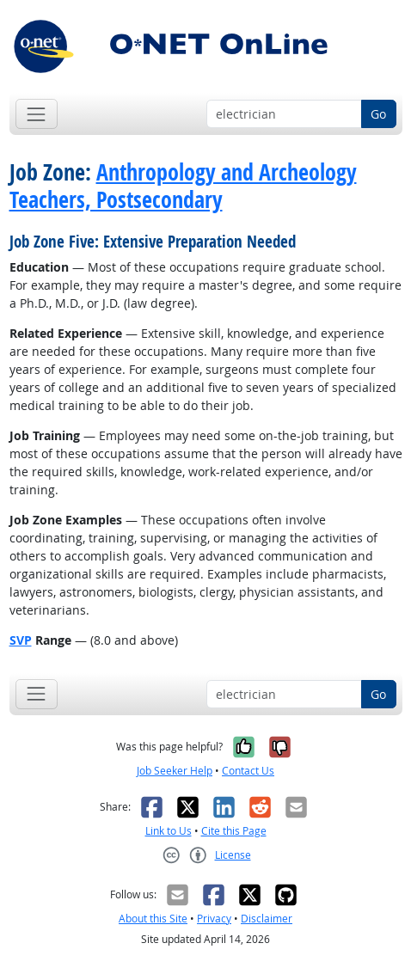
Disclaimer (267, 919)
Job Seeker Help (175, 771)
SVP (21, 640)
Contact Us (248, 771)
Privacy (214, 919)
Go (378, 114)
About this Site (153, 919)
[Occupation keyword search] (284, 114)
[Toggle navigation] (37, 114)
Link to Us (169, 831)
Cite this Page (234, 831)
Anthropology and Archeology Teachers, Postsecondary (183, 186)
